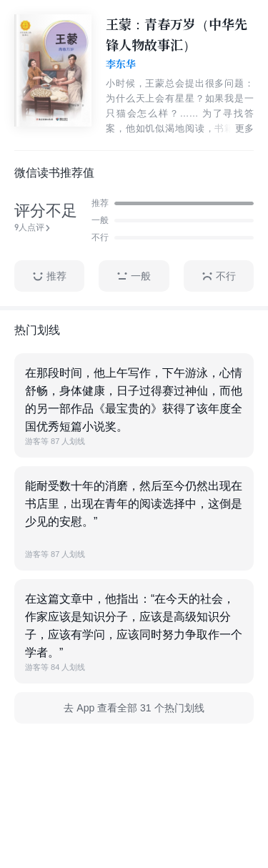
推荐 (49, 276)
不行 (219, 276)
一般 (134, 276)
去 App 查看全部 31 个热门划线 (134, 708)
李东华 (121, 64)
